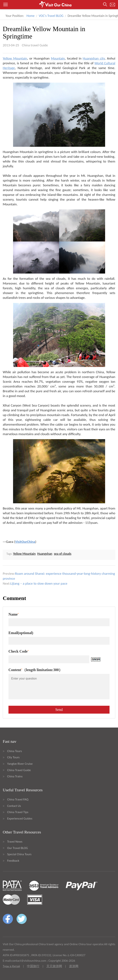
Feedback (13, 861)
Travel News (15, 842)
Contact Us (14, 806)
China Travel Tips (18, 812)
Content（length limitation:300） (35, 670)
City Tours (13, 757)
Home (31, 16)
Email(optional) (21, 633)
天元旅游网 (54, 966)
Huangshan (45, 554)
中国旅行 (33, 966)
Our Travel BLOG (17, 848)
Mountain (58, 58)
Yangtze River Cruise (20, 764)
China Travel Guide (19, 770)
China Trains (15, 776)
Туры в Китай (11, 966)
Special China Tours (19, 854)
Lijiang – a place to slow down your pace (39, 583)
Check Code (19, 651)
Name (14, 614)
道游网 (74, 966)
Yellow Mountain (15, 58)
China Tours (15, 751)
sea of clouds (63, 554)
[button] (59, 5)
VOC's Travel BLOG (51, 16)
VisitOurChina (25, 542)
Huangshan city (94, 58)
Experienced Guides (20, 818)
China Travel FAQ (18, 799)
